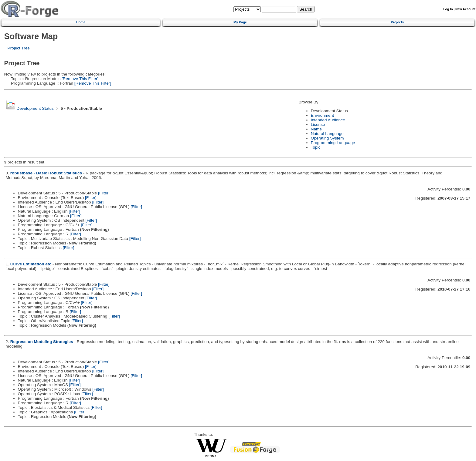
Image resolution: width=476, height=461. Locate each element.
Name (316, 129)
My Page (240, 22)
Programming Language (333, 143)
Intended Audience (328, 120)
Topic (316, 147)
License (318, 125)
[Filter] (104, 193)
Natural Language (327, 134)
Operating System (327, 138)
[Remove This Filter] (79, 79)
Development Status (35, 108)
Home (81, 22)
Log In (448, 9)
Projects (397, 22)
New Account (465, 9)
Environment (322, 115)
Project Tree (19, 48)
